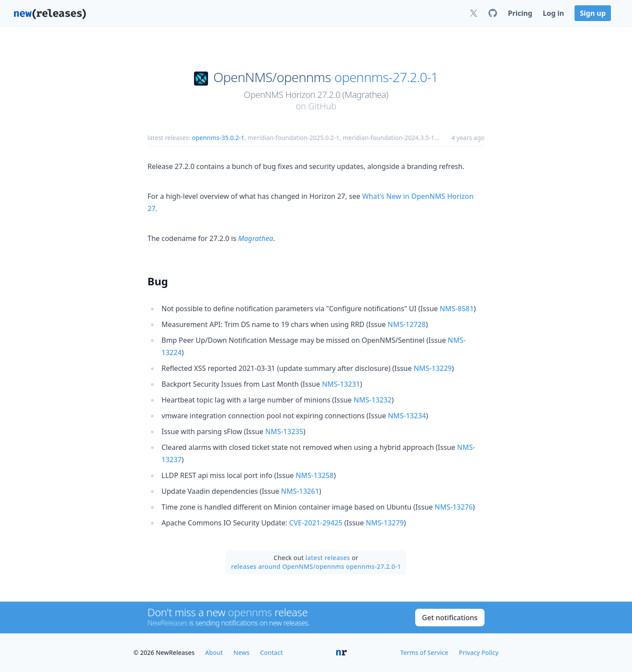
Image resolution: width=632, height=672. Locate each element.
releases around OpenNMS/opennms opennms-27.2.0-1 (316, 566)
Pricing (520, 13)
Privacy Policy (479, 652)
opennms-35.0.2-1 (218, 138)
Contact (272, 652)
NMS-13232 (372, 400)
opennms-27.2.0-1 (386, 77)
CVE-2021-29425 (316, 523)
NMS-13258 (314, 475)
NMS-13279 (385, 523)
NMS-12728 (407, 324)
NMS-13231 (341, 384)
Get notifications (450, 618)
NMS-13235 (284, 431)
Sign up (593, 13)
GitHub (322, 106)
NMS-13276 (454, 507)
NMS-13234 (407, 416)
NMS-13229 (433, 368)
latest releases (328, 558)
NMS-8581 (457, 309)
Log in (553, 13)
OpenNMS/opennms (272, 77)
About (214, 652)
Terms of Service (424, 652)
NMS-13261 (300, 491)
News (242, 652)
